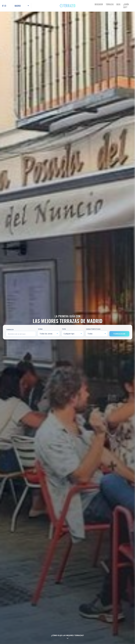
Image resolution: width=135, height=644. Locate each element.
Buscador (99, 4)
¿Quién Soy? (126, 6)
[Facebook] (3, 6)
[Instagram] (5, 6)
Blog (118, 4)
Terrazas (110, 4)
